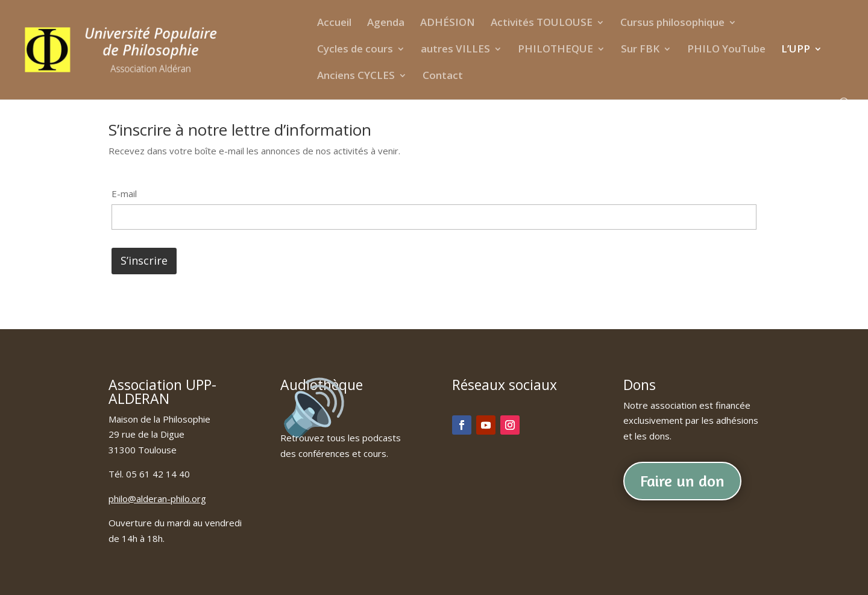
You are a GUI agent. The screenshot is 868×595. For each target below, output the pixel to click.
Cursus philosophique (672, 24)
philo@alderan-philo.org (157, 499)
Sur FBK (640, 50)
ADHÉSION (448, 24)
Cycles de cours (355, 50)
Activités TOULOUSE (542, 24)
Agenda (386, 24)
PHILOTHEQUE (555, 50)
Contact (443, 77)
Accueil (334, 24)
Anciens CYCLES (356, 77)
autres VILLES (455, 50)
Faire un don (682, 481)
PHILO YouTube (726, 50)
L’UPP (796, 50)
